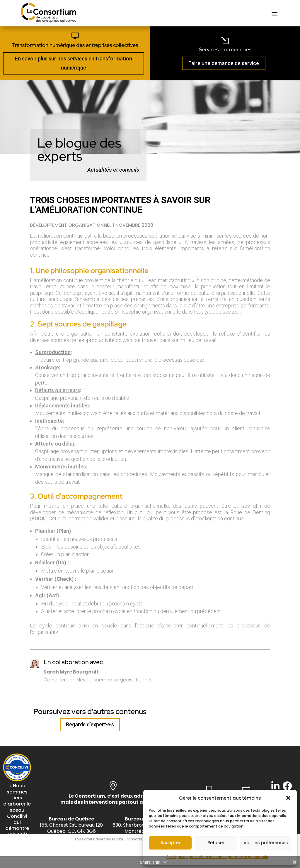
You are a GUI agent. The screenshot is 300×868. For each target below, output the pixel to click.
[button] (288, 798)
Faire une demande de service (224, 63)
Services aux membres (225, 49)
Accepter (170, 843)
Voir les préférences (266, 843)
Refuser (216, 843)
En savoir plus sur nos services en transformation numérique (74, 63)
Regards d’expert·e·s (90, 724)
